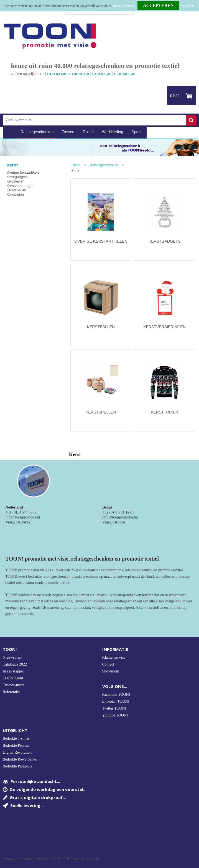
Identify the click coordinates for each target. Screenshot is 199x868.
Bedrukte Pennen (16, 745)
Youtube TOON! (115, 715)
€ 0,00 (175, 96)
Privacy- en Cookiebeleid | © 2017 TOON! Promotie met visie (51, 859)
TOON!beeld (13, 678)
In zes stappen (14, 671)
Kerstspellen (16, 190)
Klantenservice (114, 657)
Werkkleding (113, 132)
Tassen (68, 132)
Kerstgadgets (17, 177)
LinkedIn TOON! (116, 701)
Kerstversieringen (20, 186)
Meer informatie (124, 6)
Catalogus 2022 (15, 664)
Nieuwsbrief (12, 657)
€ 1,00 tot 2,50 (79, 74)
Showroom (111, 671)
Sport (136, 132)
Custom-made (14, 685)
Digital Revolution (17, 752)
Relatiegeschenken (37, 132)
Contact (108, 664)
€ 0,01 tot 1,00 (57, 74)
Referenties (12, 692)
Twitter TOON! (114, 708)
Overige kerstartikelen (24, 172)
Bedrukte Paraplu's (17, 766)
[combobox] (94, 120)
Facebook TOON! (116, 694)
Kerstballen (15, 181)
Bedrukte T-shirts (16, 739)
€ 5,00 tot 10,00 (125, 74)
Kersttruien (15, 195)
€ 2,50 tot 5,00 (102, 74)
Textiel (88, 132)
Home (10, 132)
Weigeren (187, 6)
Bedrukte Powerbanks (20, 759)
